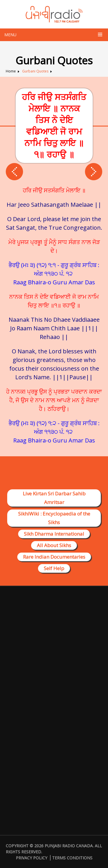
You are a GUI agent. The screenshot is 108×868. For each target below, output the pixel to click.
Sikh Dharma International (54, 534)
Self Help (54, 568)
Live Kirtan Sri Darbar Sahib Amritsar (54, 498)
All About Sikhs (54, 545)
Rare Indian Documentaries (54, 557)
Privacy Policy (32, 858)
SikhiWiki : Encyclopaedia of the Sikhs (54, 518)
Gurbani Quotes (35, 71)
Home (11, 71)
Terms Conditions (72, 858)
